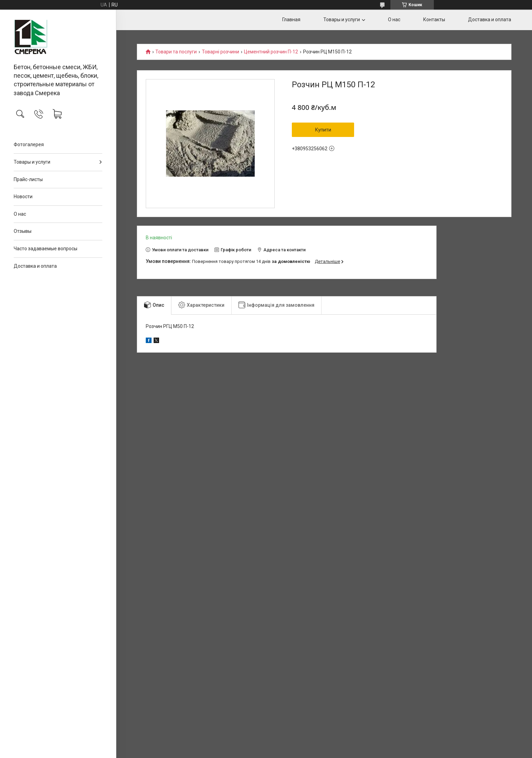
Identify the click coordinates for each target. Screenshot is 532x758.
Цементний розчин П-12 (271, 52)
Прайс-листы (28, 179)
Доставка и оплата (35, 266)
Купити (323, 130)
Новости (23, 197)
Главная (291, 20)
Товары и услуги (32, 162)
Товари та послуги (176, 52)
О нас (20, 214)
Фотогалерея (29, 144)
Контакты (434, 20)
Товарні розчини (220, 52)
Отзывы (23, 231)
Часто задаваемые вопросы (46, 249)
